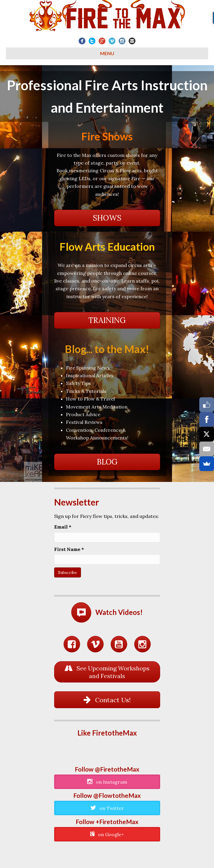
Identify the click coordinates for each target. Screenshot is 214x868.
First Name (69, 549)
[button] (107, 218)
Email (63, 527)
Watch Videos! (119, 612)
